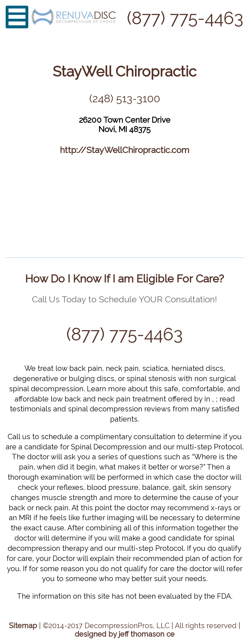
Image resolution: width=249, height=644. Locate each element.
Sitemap (23, 626)
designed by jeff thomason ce (125, 634)
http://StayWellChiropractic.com (125, 150)
